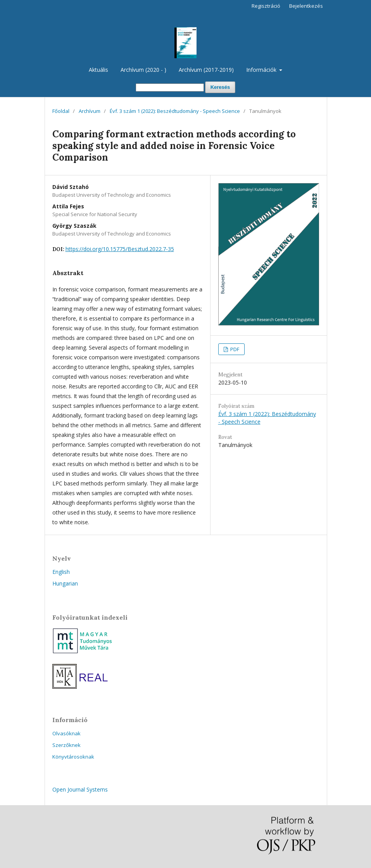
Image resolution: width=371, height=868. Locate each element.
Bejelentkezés (306, 6)
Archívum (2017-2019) (206, 70)
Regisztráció (266, 6)
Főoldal (61, 111)
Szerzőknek (66, 745)
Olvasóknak (66, 733)
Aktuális (98, 70)
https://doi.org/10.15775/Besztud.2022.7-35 (120, 249)
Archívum (90, 111)
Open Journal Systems (80, 789)
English (61, 572)
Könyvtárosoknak (73, 757)
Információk (262, 70)
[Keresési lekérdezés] (170, 87)
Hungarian (65, 583)
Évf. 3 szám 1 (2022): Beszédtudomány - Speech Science (175, 111)
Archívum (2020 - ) (143, 70)
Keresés (220, 87)
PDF (234, 349)
